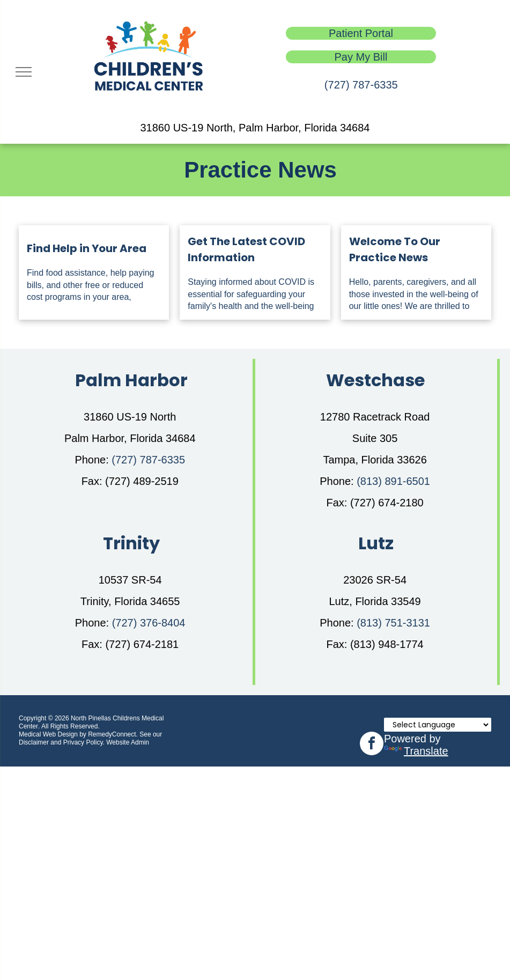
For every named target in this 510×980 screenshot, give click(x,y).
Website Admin (128, 742)
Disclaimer (34, 742)
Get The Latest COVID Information (246, 249)
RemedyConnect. (113, 734)
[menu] (24, 72)
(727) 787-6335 (361, 85)
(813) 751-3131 (393, 623)
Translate (416, 751)
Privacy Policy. (84, 742)
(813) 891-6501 (393, 481)
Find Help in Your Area (87, 248)
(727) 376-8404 (149, 623)
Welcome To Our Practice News (395, 249)
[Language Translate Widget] (438, 725)
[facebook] (372, 745)
